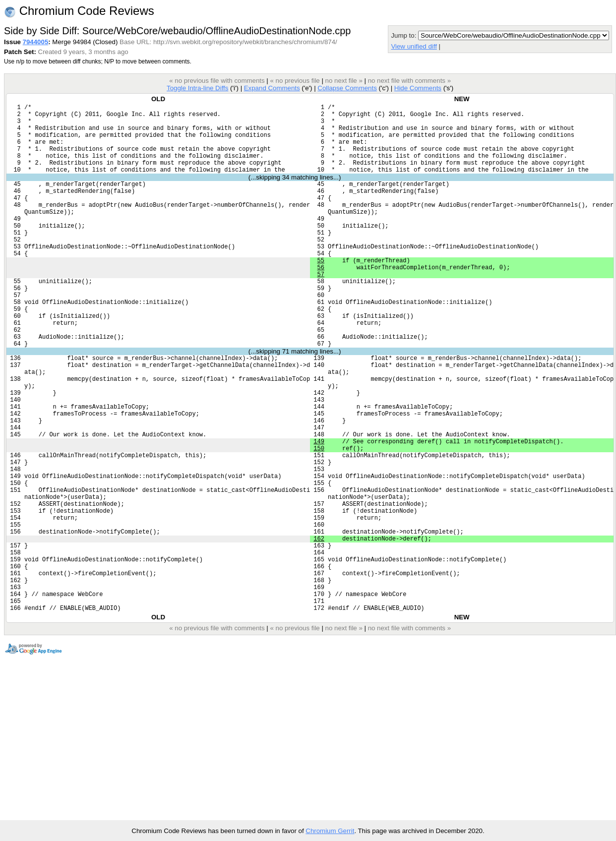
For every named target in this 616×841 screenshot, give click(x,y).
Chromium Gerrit (330, 831)
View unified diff (414, 46)
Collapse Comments (347, 88)
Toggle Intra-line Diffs (197, 88)
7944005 (36, 42)
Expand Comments (272, 88)
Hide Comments (418, 88)
